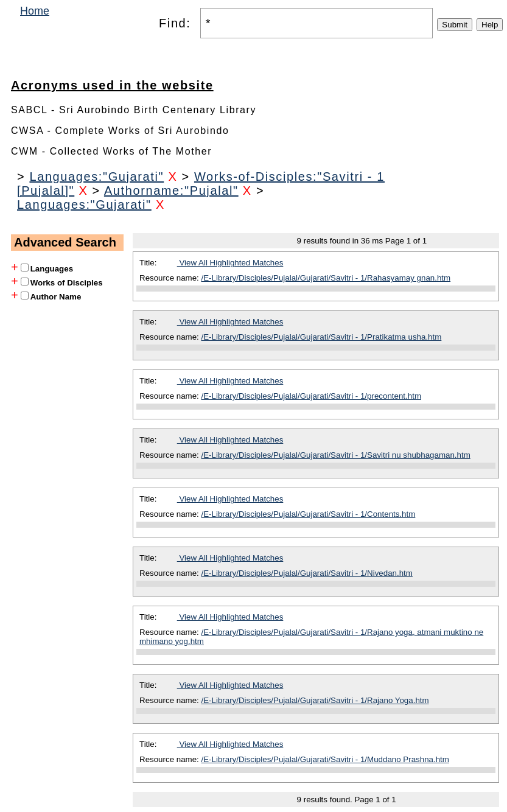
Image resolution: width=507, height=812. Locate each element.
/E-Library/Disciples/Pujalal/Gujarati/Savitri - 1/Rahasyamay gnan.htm (326, 278)
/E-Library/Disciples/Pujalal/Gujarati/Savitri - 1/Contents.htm (309, 514)
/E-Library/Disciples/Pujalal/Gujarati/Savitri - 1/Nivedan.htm (307, 573)
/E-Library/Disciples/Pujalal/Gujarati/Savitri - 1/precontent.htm (311, 396)
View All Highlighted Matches (230, 263)
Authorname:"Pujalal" (171, 191)
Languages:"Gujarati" (96, 177)
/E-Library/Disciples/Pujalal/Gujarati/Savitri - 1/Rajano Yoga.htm (315, 700)
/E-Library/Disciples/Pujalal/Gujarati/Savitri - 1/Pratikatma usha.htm (322, 337)
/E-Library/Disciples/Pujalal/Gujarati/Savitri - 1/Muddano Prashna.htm (325, 759)
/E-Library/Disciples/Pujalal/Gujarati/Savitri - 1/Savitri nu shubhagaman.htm (336, 455)
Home (35, 11)
